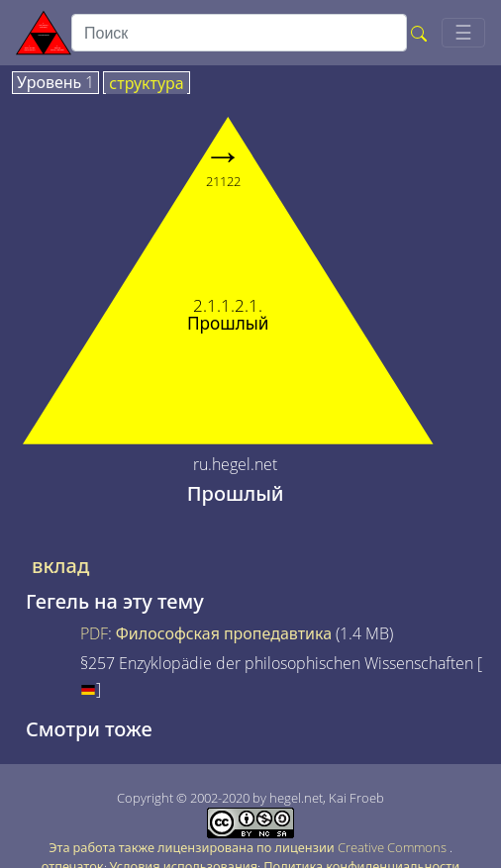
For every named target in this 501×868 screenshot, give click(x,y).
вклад (60, 566)
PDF (94, 633)
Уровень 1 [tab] (55, 83)
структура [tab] (146, 84)
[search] (239, 33)
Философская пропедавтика (224, 633)
